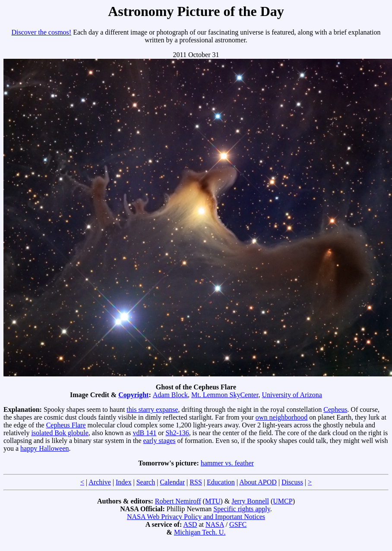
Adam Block (170, 395)
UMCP (283, 501)
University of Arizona (292, 395)
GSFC (238, 524)
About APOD (258, 482)
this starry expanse (152, 409)
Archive (100, 482)
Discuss (292, 482)
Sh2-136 (177, 433)
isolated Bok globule (60, 433)
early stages (160, 441)
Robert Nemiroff (178, 501)
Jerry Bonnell (250, 501)
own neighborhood (281, 417)
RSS (196, 482)
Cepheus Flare (66, 425)
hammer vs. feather (227, 463)
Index (123, 482)
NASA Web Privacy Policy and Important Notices (196, 517)
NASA (215, 524)
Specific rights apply (242, 509)
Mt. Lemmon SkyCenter (225, 395)
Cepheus (335, 409)
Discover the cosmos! (42, 32)
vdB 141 (145, 433)
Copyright (133, 395)
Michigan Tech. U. (200, 532)
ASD (190, 524)
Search (146, 482)
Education (221, 482)
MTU (213, 501)
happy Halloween (44, 448)
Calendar (172, 482)
